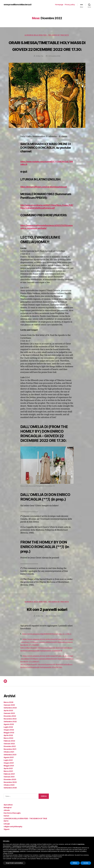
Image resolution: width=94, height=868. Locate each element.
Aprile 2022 (8, 751)
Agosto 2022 (9, 740)
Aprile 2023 (8, 727)
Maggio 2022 (9, 749)
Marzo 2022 (8, 754)
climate (7, 826)
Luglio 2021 (8, 776)
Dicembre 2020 (10, 795)
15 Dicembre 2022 (55, 623)
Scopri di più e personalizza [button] (14, 863)
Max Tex (40, 63)
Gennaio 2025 (9, 721)
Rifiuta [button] (75, 863)
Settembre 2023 (10, 724)
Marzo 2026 (8, 718)
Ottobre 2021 (9, 768)
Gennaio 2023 (9, 729)
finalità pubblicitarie (14, 851)
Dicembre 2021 (10, 762)
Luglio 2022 (8, 743)
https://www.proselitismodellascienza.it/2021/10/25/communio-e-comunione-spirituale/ (46, 234)
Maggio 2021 (9, 782)
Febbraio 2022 (9, 757)
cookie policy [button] (54, 846)
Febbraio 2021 (9, 790)
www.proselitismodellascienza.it (20, 5)
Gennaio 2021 (9, 793)
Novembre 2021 (10, 765)
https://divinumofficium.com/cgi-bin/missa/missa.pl (46, 194)
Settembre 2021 (10, 771)
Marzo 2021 (8, 787)
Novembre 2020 (10, 798)
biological (8, 823)
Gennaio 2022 (9, 760)
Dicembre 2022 (10, 732)
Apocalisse (8, 821)
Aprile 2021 (8, 784)
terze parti (31, 848)
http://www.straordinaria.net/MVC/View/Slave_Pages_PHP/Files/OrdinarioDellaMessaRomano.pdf (46, 214)
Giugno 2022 (9, 746)
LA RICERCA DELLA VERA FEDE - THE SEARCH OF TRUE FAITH (47, 35)
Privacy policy (70, 5)
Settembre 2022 (10, 738)
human (6, 832)
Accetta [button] (86, 863)
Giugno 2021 (9, 779)
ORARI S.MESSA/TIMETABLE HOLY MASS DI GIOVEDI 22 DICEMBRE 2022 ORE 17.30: (47, 49)
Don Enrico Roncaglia (12, 829)
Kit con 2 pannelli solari (47, 616)
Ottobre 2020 (9, 801)
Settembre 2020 (10, 804)
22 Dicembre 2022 (55, 63)
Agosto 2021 (9, 773)
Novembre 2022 (10, 735)
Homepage (59, 5)
